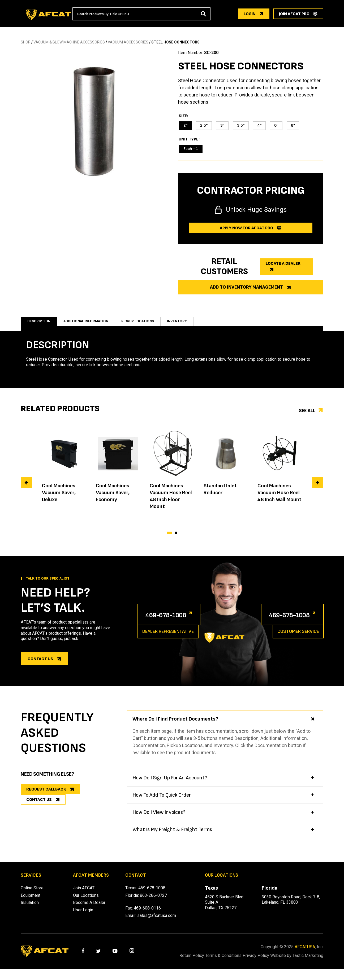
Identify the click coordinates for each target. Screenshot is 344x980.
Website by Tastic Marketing (307, 964)
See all (307, 416)
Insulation (30, 908)
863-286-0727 (153, 901)
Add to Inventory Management (246, 287)
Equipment (31, 901)
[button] (170, 538)
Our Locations (86, 901)
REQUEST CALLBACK (46, 795)
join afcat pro (294, 14)
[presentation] (27, 488)
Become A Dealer (89, 908)
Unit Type (189, 139)
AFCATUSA (305, 952)
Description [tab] (39, 324)
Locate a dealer (283, 264)
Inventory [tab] (185, 324)
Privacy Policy (269, 961)
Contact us (40, 664)
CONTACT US (39, 811)
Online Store (32, 893)
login (250, 14)
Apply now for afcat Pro (246, 228)
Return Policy (192, 961)
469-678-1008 (173, 620)
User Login (83, 915)
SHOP (26, 42)
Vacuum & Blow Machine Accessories (69, 42)
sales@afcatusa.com (157, 921)
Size (183, 116)
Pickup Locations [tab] (145, 324)
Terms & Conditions (230, 961)
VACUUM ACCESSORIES (128, 42)
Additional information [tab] (89, 324)
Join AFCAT (84, 893)
